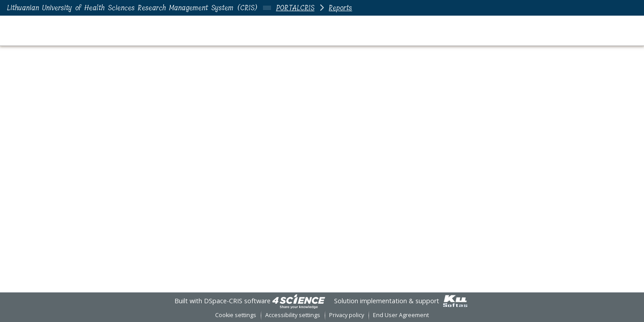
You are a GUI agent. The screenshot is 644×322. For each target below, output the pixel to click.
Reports (340, 8)
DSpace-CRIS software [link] (237, 301)
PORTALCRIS (295, 8)
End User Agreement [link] (401, 315)
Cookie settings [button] (236, 315)
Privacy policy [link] (347, 315)
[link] (299, 301)
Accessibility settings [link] (293, 315)
